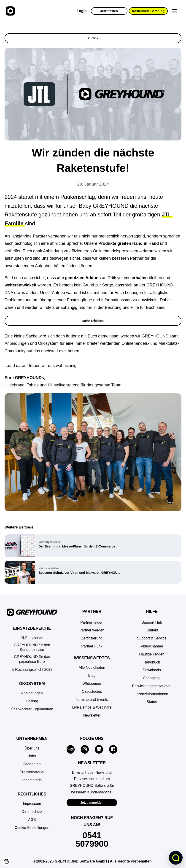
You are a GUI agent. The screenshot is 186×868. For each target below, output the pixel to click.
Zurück (93, 38)
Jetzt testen (109, 11)
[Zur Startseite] (10, 11)
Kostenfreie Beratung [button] (148, 11)
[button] (32, 828)
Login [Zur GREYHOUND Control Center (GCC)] (82, 11)
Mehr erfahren (93, 321)
